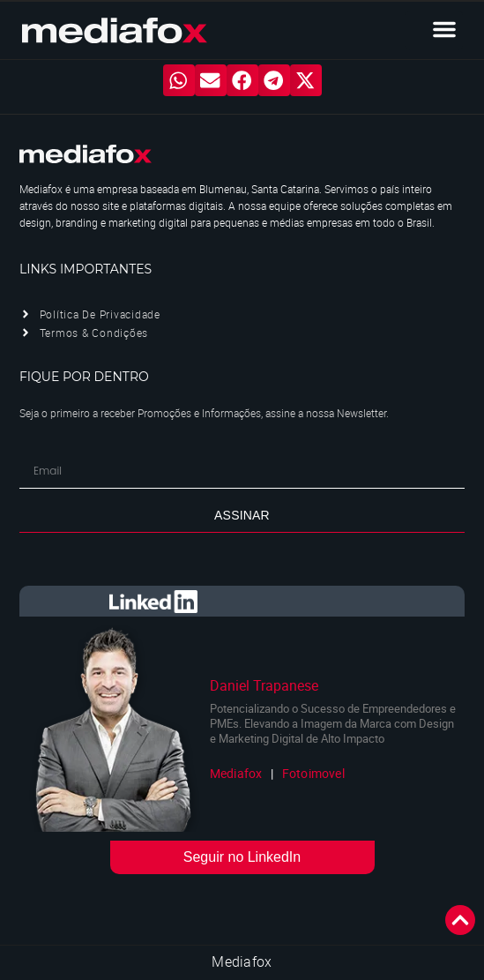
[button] (444, 29)
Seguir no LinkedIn (242, 857)
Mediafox (242, 961)
